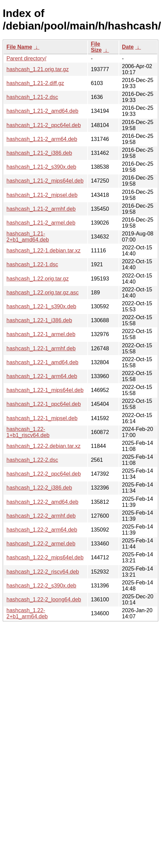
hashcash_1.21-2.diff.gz (35, 83)
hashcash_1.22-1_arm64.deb (42, 376)
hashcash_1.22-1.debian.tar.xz (43, 251)
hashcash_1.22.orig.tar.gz (38, 279)
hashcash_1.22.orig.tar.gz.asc (43, 293)
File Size (96, 47)
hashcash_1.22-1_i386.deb (39, 320)
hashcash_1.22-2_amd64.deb (42, 502)
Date (128, 47)
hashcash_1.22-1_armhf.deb (41, 348)
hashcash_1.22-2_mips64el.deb (45, 557)
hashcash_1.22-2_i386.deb (39, 488)
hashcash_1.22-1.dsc (32, 264)
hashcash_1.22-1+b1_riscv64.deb (28, 432)
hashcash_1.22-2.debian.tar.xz (43, 446)
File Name (19, 47)
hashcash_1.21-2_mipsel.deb (42, 195)
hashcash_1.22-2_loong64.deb (44, 600)
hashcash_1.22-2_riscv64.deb (43, 572)
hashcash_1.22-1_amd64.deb (42, 362)
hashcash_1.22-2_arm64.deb (42, 530)
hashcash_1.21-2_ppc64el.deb (44, 125)
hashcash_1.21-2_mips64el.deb (45, 181)
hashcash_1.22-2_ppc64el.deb (44, 474)
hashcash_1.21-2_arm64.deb (42, 139)
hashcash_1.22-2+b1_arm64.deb (27, 613)
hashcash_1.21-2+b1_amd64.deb (28, 237)
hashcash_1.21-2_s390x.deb (41, 167)
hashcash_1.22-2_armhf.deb (41, 516)
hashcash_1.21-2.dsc (32, 97)
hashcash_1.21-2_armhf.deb (41, 209)
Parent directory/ (26, 58)
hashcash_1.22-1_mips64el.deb (45, 390)
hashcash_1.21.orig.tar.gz (38, 69)
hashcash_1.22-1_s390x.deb (41, 306)
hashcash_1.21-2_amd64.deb (42, 111)
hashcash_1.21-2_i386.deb (39, 153)
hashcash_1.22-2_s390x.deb (41, 586)
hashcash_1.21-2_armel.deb (41, 223)
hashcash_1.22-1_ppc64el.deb (44, 404)
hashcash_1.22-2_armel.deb (41, 544)
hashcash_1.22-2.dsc (32, 460)
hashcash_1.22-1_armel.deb (41, 334)
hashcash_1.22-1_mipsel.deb (42, 418)
